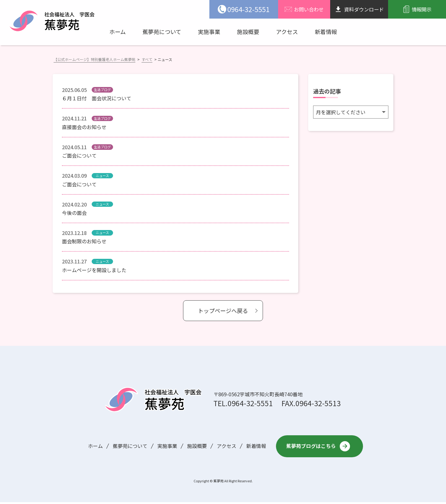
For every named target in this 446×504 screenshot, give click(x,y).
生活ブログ (102, 89)
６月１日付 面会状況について (97, 98)
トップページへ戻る (223, 311)
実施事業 (209, 32)
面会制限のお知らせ (84, 241)
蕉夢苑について (162, 32)
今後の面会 (74, 213)
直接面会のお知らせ (84, 127)
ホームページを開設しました (94, 270)
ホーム (118, 32)
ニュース (102, 176)
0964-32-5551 (250, 403)
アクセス (287, 32)
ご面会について (79, 155)
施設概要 (248, 32)
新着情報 (326, 32)
